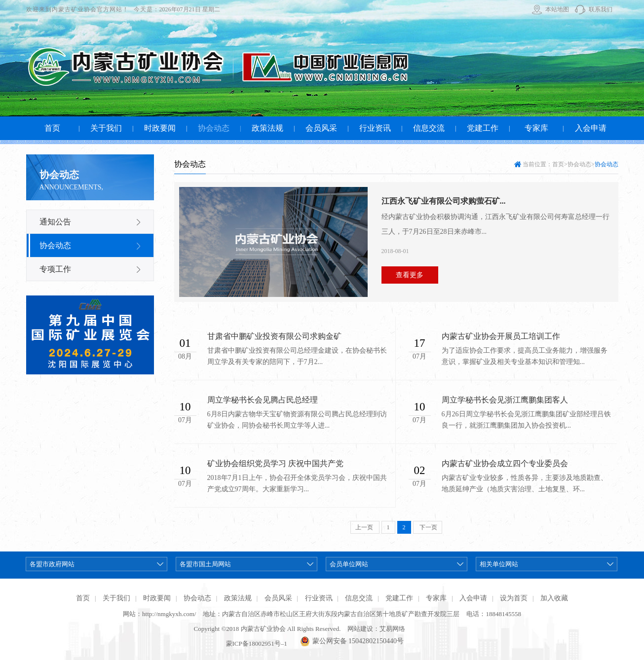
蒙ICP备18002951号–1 (257, 643)
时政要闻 (157, 598)
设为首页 (514, 598)
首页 (558, 164)
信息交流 (359, 598)
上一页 (365, 527)
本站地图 (557, 9)
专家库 (436, 598)
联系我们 (601, 9)
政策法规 (238, 598)
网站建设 (360, 629)
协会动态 (55, 245)
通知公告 (55, 222)
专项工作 (55, 269)
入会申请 (473, 598)
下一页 (428, 527)
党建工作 (399, 598)
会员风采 (278, 598)
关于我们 (116, 598)
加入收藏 (554, 598)
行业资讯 (319, 598)
